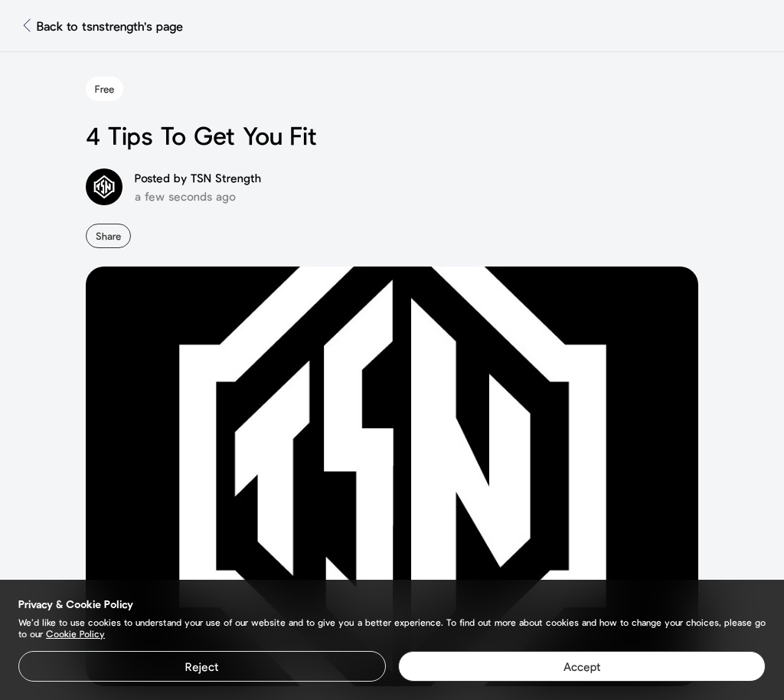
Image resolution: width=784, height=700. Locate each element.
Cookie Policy (75, 633)
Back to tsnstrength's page (110, 26)
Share (108, 236)
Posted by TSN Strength (198, 178)
